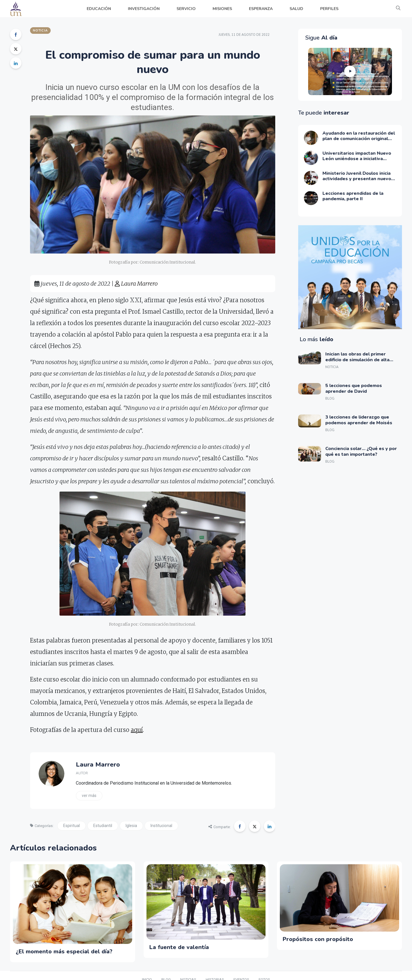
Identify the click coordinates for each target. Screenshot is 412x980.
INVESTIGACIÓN (144, 9)
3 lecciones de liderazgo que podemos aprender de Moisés (359, 420)
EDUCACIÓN (99, 9)
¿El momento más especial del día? (64, 951)
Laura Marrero (136, 283)
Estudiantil (103, 826)
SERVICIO (186, 9)
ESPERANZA (261, 9)
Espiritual (72, 826)
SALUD (296, 9)
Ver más (89, 796)
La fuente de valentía (179, 947)
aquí (137, 730)
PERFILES (329, 9)
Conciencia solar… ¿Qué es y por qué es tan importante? (361, 451)
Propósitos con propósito (318, 939)
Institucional (161, 826)
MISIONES (222, 9)
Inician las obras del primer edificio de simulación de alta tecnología (357, 360)
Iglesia (131, 826)
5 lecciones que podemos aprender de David (354, 388)
